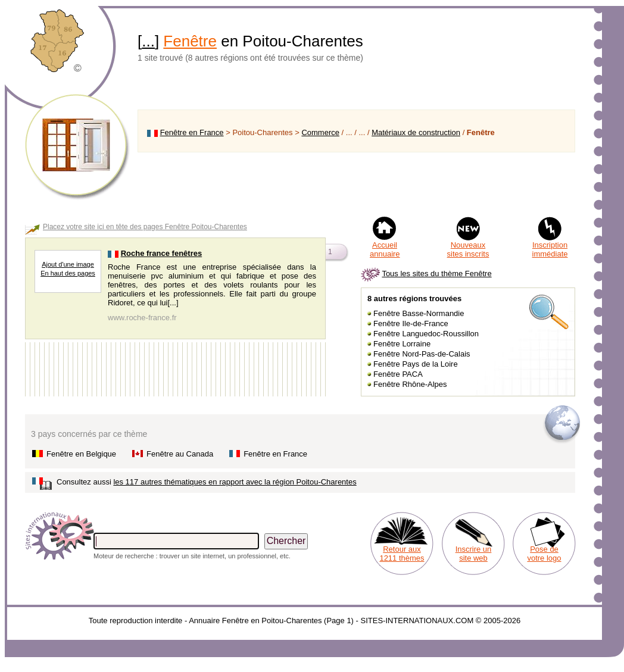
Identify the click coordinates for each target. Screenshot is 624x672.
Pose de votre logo (544, 554)
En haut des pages (68, 273)
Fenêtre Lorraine (402, 344)
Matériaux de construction (416, 132)
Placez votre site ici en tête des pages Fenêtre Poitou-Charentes (145, 227)
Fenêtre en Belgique (81, 454)
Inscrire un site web (474, 554)
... (148, 41)
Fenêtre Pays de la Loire (416, 364)
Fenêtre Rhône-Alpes (410, 384)
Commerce (320, 132)
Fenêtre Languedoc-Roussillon (426, 334)
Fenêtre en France (192, 132)
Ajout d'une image (68, 264)
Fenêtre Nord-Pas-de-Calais (422, 354)
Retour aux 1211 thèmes (402, 554)
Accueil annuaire (385, 249)
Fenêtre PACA (398, 374)
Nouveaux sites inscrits (468, 249)
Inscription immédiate (550, 249)
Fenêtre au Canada (180, 454)
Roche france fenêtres (162, 253)
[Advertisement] (356, 184)
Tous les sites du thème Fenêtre (436, 274)
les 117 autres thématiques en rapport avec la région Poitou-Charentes (235, 482)
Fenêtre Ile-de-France (411, 324)
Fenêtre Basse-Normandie (419, 313)
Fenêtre (190, 41)
